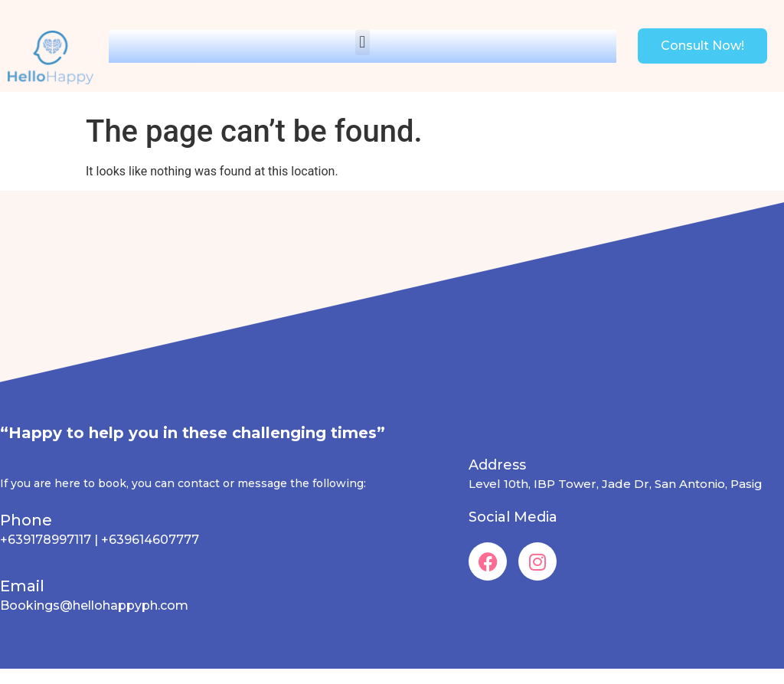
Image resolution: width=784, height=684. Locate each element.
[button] (363, 43)
